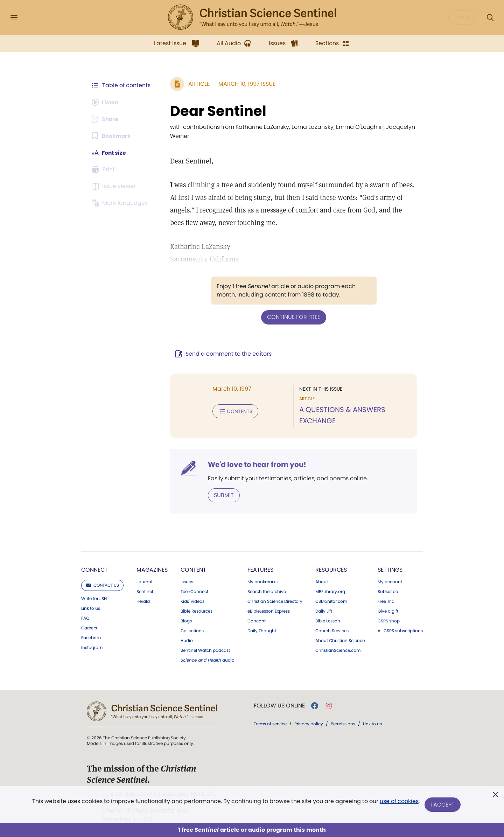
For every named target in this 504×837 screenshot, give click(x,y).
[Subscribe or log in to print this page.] (104, 169)
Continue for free (293, 317)
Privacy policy (309, 723)
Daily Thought (262, 630)
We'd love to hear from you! (256, 464)
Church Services (332, 630)
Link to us (91, 608)
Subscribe (388, 591)
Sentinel (145, 591)
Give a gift (388, 611)
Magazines (152, 569)
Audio (187, 640)
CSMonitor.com (331, 601)
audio (208, 660)
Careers (89, 628)
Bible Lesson (328, 621)
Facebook (91, 637)
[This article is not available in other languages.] (121, 203)
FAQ (85, 618)
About (322, 581)
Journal (144, 581)
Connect (94, 569)
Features (260, 569)
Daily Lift (324, 611)
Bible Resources (197, 611)
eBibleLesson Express (269, 611)
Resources (331, 569)
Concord (257, 621)
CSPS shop (389, 621)
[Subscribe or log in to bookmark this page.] (112, 136)
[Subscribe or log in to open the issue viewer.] (115, 186)
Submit (222, 495)
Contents (234, 411)
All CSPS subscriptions (400, 630)
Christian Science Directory (275, 601)
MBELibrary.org (330, 591)
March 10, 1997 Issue (246, 84)
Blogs (186, 621)
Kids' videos (192, 601)
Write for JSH (94, 598)
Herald (143, 601)
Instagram (92, 647)
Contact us (102, 585)
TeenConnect (194, 591)
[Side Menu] (14, 18)
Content (193, 569)
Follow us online (279, 705)
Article (198, 84)
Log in (462, 18)
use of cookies (399, 802)
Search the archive (267, 591)
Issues (187, 581)
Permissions (343, 723)
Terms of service (270, 723)
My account (390, 581)
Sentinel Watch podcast (205, 650)
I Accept (443, 805)
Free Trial (387, 601)
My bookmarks (262, 581)
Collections (192, 630)
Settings (390, 569)
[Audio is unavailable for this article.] (106, 102)
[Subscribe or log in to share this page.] (106, 119)
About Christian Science (340, 640)
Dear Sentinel (217, 111)
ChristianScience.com (338, 650)
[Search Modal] (490, 18)
